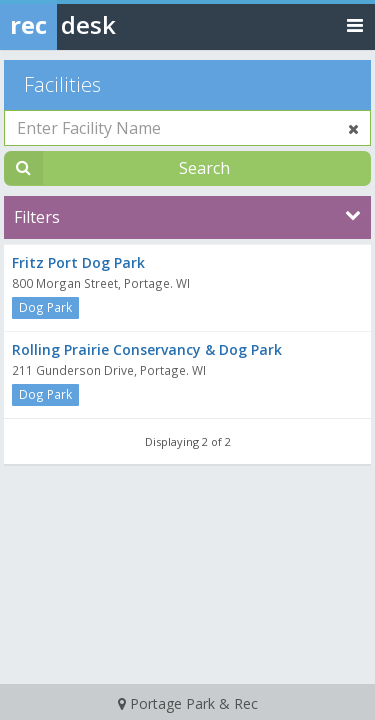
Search (204, 168)
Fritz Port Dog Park (78, 262)
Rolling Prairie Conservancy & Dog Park (147, 349)
